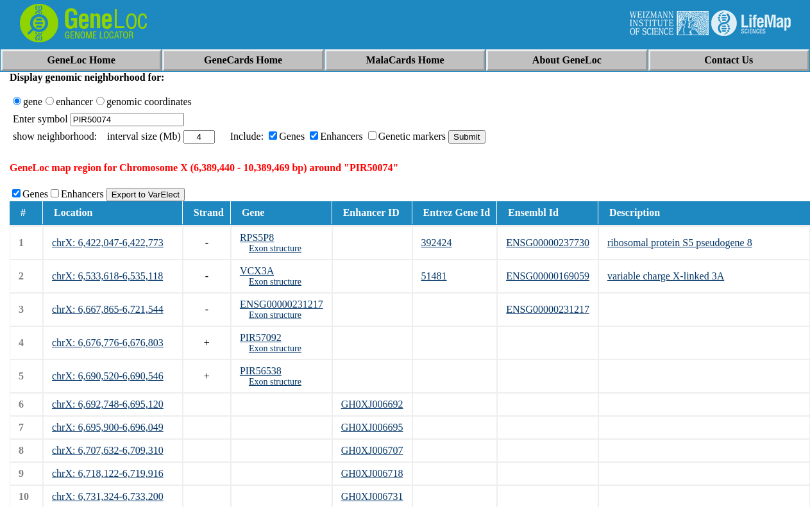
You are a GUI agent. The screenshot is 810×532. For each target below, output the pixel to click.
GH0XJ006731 (372, 496)
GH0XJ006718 (372, 473)
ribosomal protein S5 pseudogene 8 (680, 243)
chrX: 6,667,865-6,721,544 (108, 309)
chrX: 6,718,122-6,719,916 (108, 473)
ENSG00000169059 (548, 276)
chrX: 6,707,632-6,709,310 (108, 450)
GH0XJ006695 (372, 427)
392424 (437, 243)
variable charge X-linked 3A (666, 276)
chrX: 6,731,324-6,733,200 (108, 496)
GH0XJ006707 (372, 450)
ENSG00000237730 (548, 243)
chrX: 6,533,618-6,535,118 (107, 276)
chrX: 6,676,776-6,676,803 (108, 343)
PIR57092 (261, 337)
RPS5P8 (257, 237)
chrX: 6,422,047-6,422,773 (108, 243)
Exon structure (275, 248)
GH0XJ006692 (372, 404)
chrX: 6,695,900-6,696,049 (108, 427)
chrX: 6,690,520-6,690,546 (108, 376)
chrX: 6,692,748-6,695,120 (108, 404)
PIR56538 (261, 371)
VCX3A (257, 271)
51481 (434, 276)
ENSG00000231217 (282, 304)
